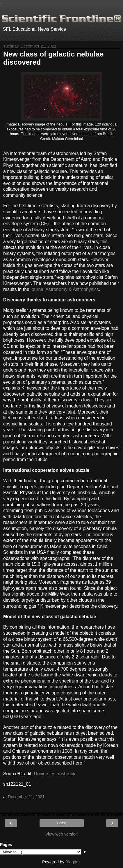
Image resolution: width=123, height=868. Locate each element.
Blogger (73, 862)
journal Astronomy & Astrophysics (65, 289)
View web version (62, 834)
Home (61, 823)
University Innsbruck (55, 774)
